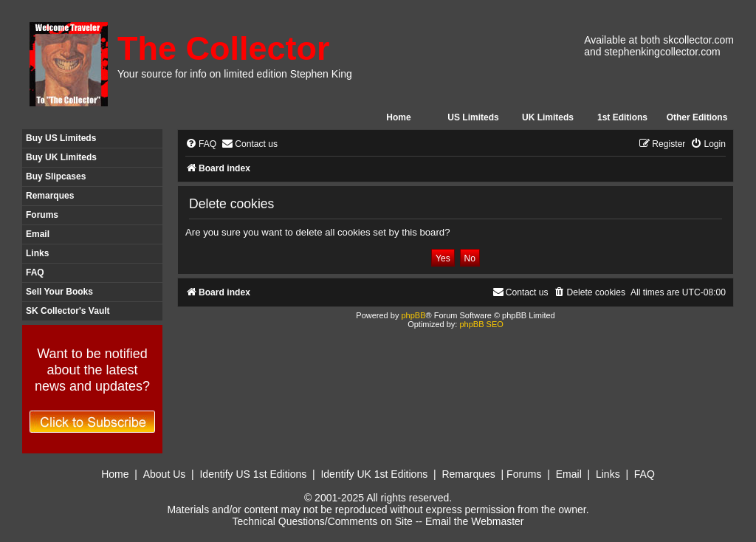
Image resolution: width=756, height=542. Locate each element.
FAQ (35, 272)
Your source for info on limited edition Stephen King (235, 74)
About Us (165, 474)
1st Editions (622, 117)
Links (37, 253)
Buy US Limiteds (61, 138)
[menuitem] (201, 144)
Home (398, 117)
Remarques (50, 196)
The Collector (224, 48)
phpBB (413, 315)
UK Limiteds (548, 117)
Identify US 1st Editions (253, 474)
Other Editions (697, 117)
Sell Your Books (59, 292)
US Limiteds (473, 117)
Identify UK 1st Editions (374, 474)
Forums (42, 215)
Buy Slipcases (56, 176)
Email (38, 234)
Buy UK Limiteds (61, 157)
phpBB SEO (481, 324)
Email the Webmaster (475, 521)
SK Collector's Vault (68, 311)
